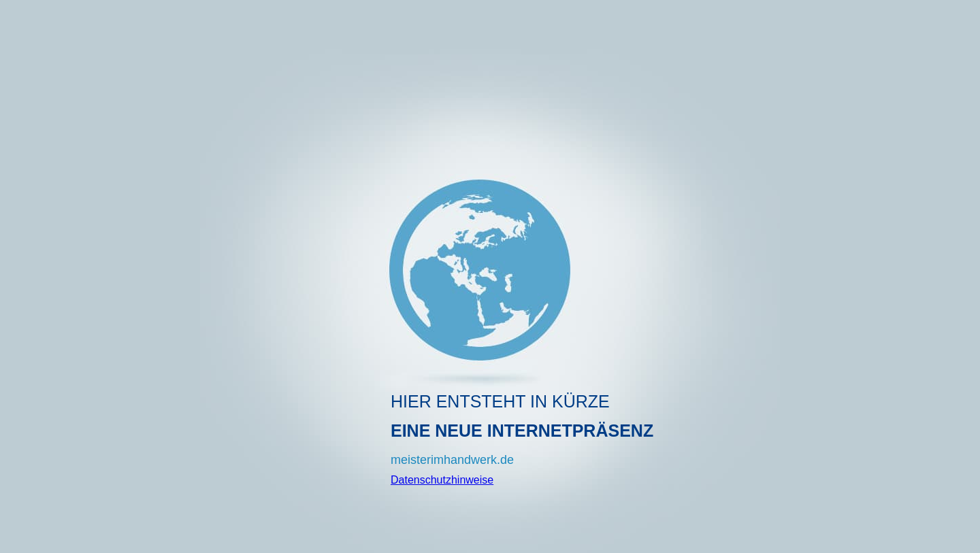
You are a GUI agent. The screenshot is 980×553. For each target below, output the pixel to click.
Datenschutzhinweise (442, 480)
